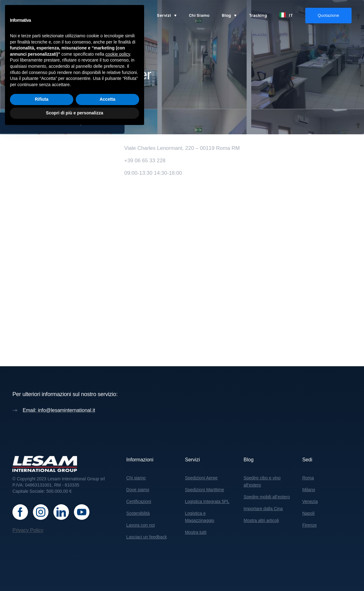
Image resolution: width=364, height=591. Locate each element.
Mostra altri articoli (261, 520)
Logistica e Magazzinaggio (199, 517)
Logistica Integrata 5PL (207, 501)
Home (18, 123)
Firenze (309, 525)
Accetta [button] (108, 561)
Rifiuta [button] (42, 561)
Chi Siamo (199, 15)
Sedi (37, 123)
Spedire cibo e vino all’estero (262, 481)
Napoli (308, 513)
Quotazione (328, 15)
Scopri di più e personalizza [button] (75, 574)
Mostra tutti (196, 532)
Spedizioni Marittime (204, 490)
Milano (309, 490)
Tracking (258, 15)
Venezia (310, 501)
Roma (308, 478)
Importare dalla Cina (263, 509)
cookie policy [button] (118, 515)
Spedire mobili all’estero (267, 497)
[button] (167, 16)
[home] (41, 16)
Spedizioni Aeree (201, 478)
